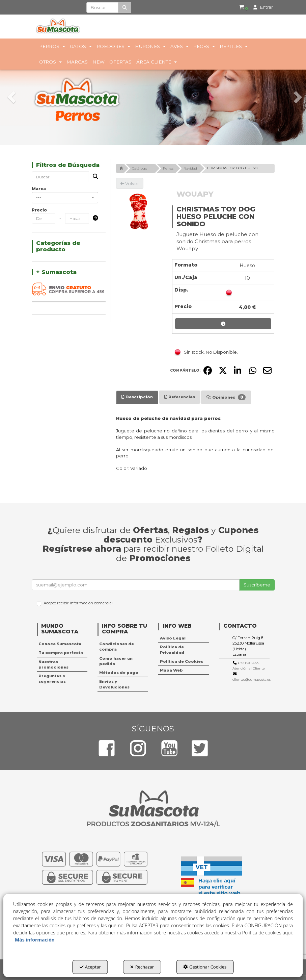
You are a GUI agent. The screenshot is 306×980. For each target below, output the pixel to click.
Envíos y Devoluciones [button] (114, 684)
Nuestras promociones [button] (53, 664)
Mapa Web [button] (171, 670)
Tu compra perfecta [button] (61, 653)
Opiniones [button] (226, 397)
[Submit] (93, 218)
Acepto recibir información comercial (75, 603)
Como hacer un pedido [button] (116, 661)
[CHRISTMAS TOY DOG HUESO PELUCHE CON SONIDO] (139, 212)
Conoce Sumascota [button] (60, 644)
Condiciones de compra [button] (117, 647)
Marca (39, 189)
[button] (242, 7)
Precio (39, 210)
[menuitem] (241, 7)
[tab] (137, 397)
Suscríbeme (257, 585)
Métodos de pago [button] (119, 673)
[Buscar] (125, 8)
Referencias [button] (180, 397)
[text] (102, 7)
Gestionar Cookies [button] (205, 967)
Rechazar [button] (142, 967)
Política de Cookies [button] (182, 661)
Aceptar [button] (90, 967)
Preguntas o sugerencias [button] (52, 679)
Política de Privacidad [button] (172, 650)
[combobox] (65, 198)
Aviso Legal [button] (173, 638)
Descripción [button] (137, 397)
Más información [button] (35, 940)
